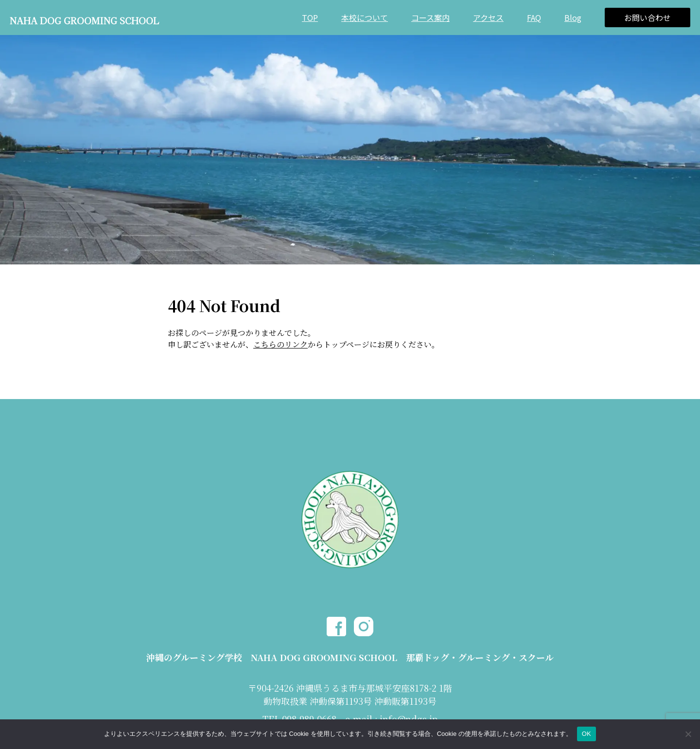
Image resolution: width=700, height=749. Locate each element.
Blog (573, 17)
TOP (310, 17)
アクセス (488, 17)
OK (586, 734)
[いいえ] (688, 734)
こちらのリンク (280, 344)
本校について (365, 17)
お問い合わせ (647, 17)
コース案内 (430, 17)
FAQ (534, 17)
